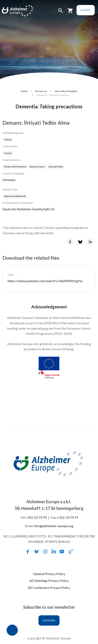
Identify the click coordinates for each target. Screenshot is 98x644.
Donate (86, 10)
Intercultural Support (66, 91)
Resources (41, 91)
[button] (61, 12)
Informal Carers (37, 167)
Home (24, 91)
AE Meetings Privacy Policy (49, 581)
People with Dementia (15, 167)
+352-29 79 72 (68, 517)
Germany (9, 180)
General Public (56, 167)
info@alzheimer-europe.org (54, 526)
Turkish (8, 140)
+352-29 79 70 (36, 517)
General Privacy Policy (49, 574)
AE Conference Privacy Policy (49, 588)
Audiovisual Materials (15, 196)
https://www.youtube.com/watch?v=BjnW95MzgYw (45, 281)
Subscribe (49, 620)
